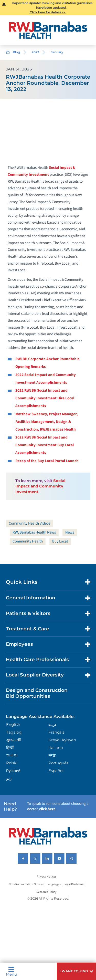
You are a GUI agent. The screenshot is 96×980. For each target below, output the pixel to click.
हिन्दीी (10, 748)
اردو (9, 778)
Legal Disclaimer (74, 884)
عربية (53, 724)
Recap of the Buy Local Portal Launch (47, 461)
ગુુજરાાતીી (14, 740)
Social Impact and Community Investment (40, 486)
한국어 (12, 755)
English (13, 724)
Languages (54, 884)
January (57, 52)
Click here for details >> (47, 12)
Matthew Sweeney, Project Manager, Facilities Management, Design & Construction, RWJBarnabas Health (47, 422)
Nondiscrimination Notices (26, 884)
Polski (12, 763)
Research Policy (46, 892)
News (70, 532)
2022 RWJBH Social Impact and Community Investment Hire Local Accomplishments (45, 398)
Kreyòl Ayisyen (62, 740)
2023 (35, 52)
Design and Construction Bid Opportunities (37, 693)
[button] (76, 971)
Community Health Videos (29, 523)
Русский (13, 771)
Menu (11, 971)
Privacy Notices (46, 877)
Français (56, 732)
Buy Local (60, 541)
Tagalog (14, 732)
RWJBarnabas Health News (34, 532)
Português (58, 763)
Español (56, 771)
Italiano (56, 748)
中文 (52, 755)
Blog (16, 52)
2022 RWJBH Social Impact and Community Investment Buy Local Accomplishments (45, 445)
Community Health (28, 541)
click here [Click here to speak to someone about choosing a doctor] (47, 809)
